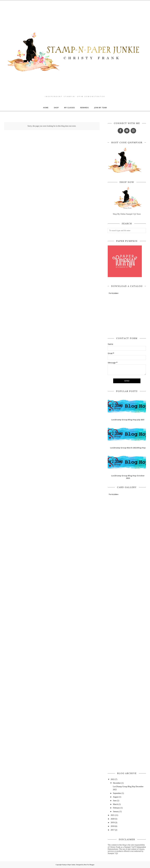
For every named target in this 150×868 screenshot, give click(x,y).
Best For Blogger (89, 865)
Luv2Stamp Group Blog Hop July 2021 (128, 420)
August (116, 797)
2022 (113, 779)
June (115, 801)
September (117, 793)
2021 (113, 815)
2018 (113, 826)
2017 (113, 830)
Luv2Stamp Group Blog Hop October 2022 (128, 477)
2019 (113, 823)
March (115, 804)
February (116, 808)
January (116, 812)
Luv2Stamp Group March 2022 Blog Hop (128, 448)
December (117, 783)
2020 (113, 819)
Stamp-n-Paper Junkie (69, 865)
